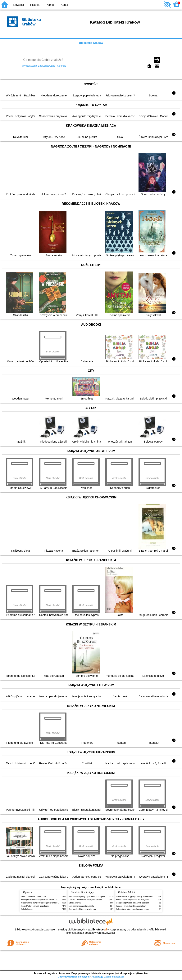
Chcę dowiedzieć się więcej (74, 977)
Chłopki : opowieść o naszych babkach (85, 900)
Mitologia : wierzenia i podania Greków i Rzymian (42, 900)
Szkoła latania (27, 909)
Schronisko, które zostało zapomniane (132, 909)
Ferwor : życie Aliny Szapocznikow (131, 906)
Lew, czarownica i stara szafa (34, 896)
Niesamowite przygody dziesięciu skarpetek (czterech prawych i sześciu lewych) (55, 903)
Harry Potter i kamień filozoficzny (35, 906)
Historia (35, 5)
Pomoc (50, 5)
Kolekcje (61, 66)
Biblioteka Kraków (91, 43)
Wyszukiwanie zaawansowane (39, 66)
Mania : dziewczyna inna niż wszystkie (132, 900)
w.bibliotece (97, 929)
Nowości (19, 5)
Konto (64, 5)
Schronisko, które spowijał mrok (82, 909)
